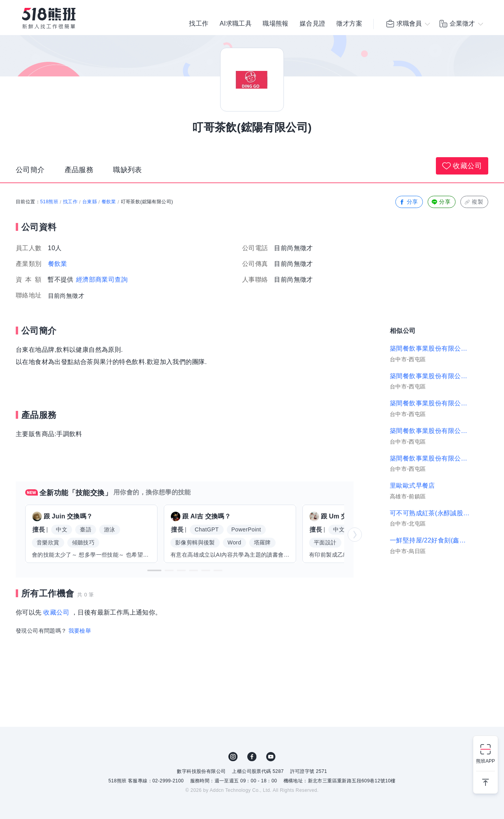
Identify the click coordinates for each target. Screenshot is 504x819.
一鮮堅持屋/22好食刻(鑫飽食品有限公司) (430, 540)
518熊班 (49, 202)
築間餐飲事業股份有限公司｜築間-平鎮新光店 (430, 458)
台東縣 (90, 202)
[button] (154, 570)
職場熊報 (276, 24)
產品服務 (79, 170)
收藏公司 (462, 166)
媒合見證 (313, 24)
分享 (409, 202)
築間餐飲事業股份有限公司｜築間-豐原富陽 (430, 431)
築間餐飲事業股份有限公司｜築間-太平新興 (430, 348)
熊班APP (485, 761)
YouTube (271, 757)
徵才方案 (349, 24)
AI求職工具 (236, 24)
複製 (473, 202)
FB (252, 757)
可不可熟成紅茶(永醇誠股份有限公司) (430, 513)
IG (233, 757)
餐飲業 (109, 202)
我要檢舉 (80, 631)
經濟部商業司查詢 (102, 279)
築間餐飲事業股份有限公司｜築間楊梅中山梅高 (430, 403)
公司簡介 (30, 170)
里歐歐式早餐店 (412, 486)
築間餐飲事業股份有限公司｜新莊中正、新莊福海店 (430, 376)
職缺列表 (128, 170)
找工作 (199, 24)
